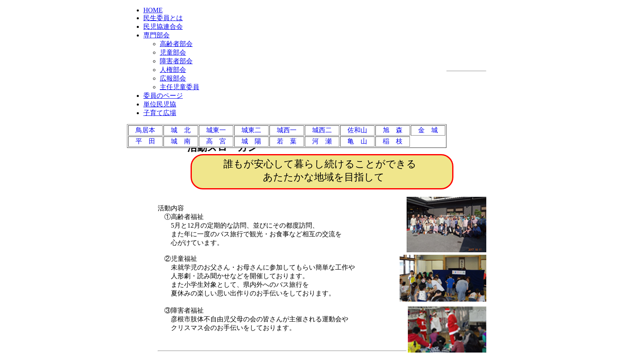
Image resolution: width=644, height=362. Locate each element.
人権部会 (173, 70)
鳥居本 (145, 130)
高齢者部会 (176, 44)
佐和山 (357, 130)
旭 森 (393, 130)
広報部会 (173, 78)
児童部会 (173, 52)
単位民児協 (160, 104)
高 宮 (216, 141)
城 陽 (251, 141)
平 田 (145, 141)
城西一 (287, 130)
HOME (153, 10)
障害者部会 (176, 61)
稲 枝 (393, 141)
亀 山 (357, 141)
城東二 (251, 130)
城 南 (181, 141)
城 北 (181, 130)
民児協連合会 (163, 27)
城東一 (216, 130)
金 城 (428, 130)
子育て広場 (160, 113)
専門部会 (156, 35)
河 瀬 (322, 141)
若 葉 (287, 141)
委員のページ (163, 96)
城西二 (322, 130)
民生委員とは (163, 18)
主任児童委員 (179, 87)
